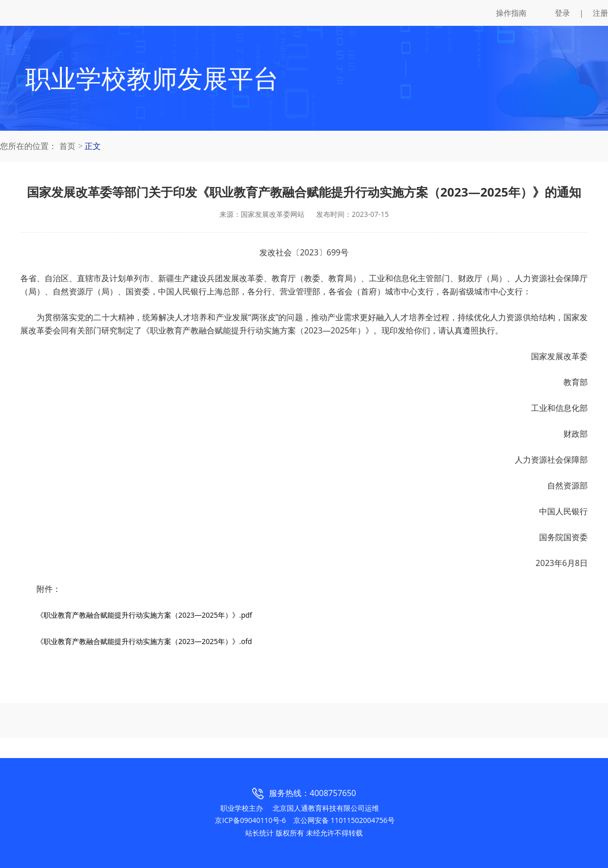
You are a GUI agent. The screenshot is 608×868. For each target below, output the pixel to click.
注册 (600, 13)
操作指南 (511, 13)
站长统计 (259, 833)
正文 (93, 146)
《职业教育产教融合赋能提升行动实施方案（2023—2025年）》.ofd (144, 641)
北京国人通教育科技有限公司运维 (326, 808)
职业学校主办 (242, 808)
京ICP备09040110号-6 (250, 820)
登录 (562, 13)
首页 (67, 146)
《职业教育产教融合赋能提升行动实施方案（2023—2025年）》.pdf (144, 615)
